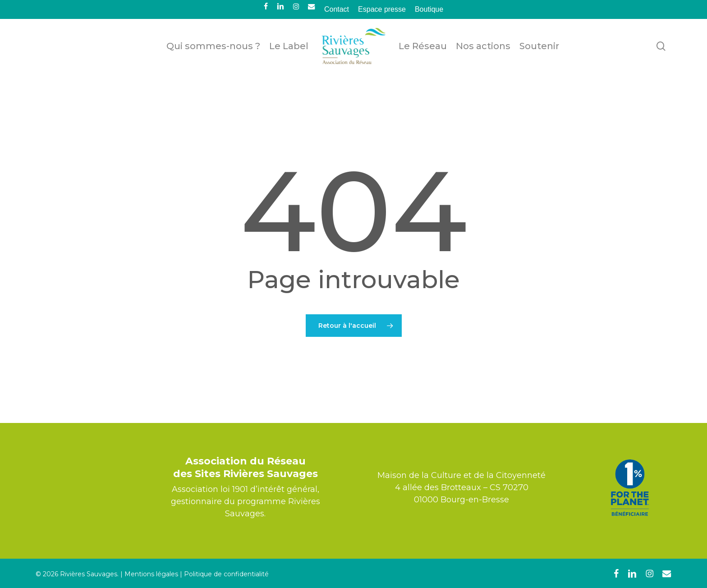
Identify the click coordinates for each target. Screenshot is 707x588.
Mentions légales (151, 574)
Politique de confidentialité (226, 574)
